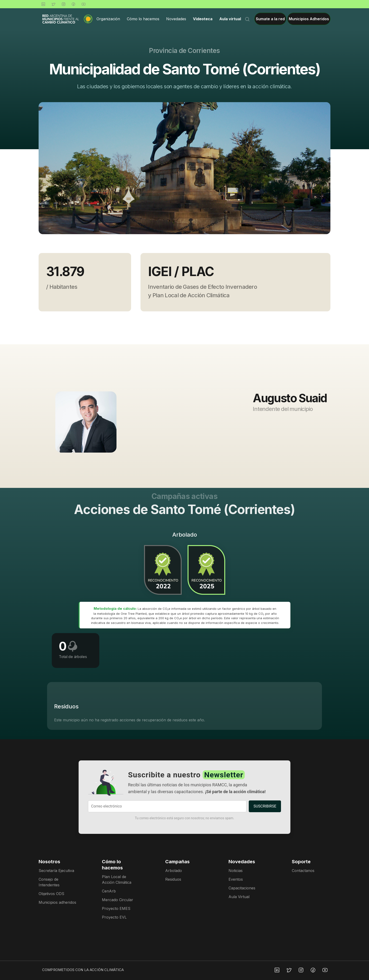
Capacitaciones (242, 888)
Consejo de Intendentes (49, 882)
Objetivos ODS (51, 894)
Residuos (173, 879)
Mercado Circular (118, 900)
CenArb (109, 891)
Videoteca (203, 19)
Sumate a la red (270, 19)
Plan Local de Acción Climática (117, 880)
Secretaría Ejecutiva (56, 871)
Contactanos (303, 871)
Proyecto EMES (116, 908)
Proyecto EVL (114, 917)
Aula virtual (230, 19)
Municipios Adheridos (309, 19)
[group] (184, 168)
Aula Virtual (239, 897)
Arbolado (174, 871)
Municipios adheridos (57, 902)
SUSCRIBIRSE (265, 806)
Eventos (236, 879)
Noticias (236, 871)
